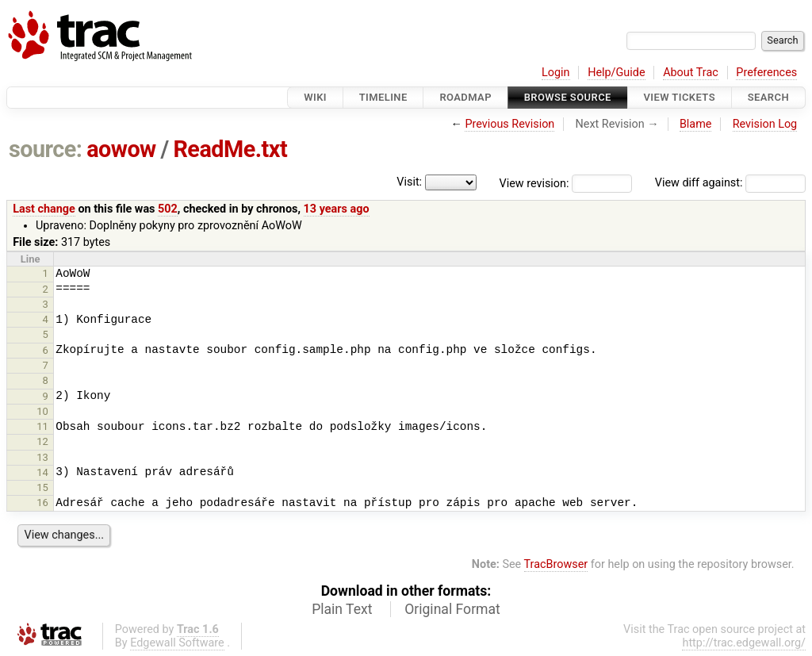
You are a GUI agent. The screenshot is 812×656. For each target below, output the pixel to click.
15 (42, 487)
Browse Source (568, 97)
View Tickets (680, 97)
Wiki (315, 97)
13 (42, 457)
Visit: (409, 182)
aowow (121, 149)
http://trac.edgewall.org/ (744, 643)
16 (42, 503)
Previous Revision (509, 124)
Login (556, 73)
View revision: (534, 183)
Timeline (383, 97)
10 (42, 411)
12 (42, 441)
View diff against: (730, 183)
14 (42, 472)
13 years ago (337, 209)
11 (42, 426)
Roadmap (465, 97)
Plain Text (342, 609)
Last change (44, 209)
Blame (696, 124)
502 (168, 209)
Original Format (452, 609)
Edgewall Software (177, 643)
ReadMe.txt (230, 149)
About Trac (691, 73)
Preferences (766, 73)
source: (46, 149)
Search (768, 97)
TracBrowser (556, 564)
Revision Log (765, 124)
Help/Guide (616, 73)
